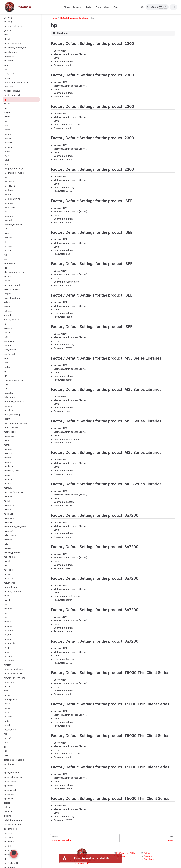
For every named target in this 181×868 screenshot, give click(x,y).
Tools (89, 8)
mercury (8, 488)
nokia (7, 712)
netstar (7, 665)
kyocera (8, 328)
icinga (7, 112)
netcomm (8, 626)
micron (7, 509)
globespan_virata (12, 43)
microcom (9, 505)
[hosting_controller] (84, 838)
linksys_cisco (10, 384)
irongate (8, 246)
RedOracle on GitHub (126, 853)
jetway (7, 281)
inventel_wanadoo (13, 225)
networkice (9, 682)
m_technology (11, 427)
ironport (8, 250)
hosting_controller (13, 95)
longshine (9, 410)
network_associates (14, 673)
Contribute (149, 859)
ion (5, 229)
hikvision (8, 86)
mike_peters (10, 535)
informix (8, 143)
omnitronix (9, 764)
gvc (6, 69)
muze (7, 596)
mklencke (9, 570)
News (99, 7)
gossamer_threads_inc (15, 48)
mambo (8, 440)
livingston (9, 393)
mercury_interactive (14, 492)
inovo (7, 164)
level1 (7, 363)
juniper (7, 294)
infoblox (8, 138)
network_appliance (13, 669)
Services (77, 8)
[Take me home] (17, 7)
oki (5, 751)
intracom (8, 216)
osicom (7, 807)
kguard (7, 315)
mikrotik (8, 540)
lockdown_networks (14, 402)
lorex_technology (12, 415)
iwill (6, 255)
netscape (8, 656)
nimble (7, 708)
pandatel (8, 846)
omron (7, 768)
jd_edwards (10, 263)
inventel (8, 220)
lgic (6, 376)
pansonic (8, 850)
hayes (7, 78)
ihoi (6, 121)
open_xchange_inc (13, 777)
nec (6, 617)
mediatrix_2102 (11, 471)
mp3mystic (9, 583)
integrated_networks (14, 173)
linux (6, 389)
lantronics (9, 341)
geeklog (8, 22)
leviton (7, 367)
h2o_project (10, 73)
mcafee (8, 458)
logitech (8, 406)
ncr (5, 613)
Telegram (148, 856)
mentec (8, 484)
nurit (6, 742)
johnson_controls (12, 285)
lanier (7, 337)
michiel (7, 501)
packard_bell (10, 829)
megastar (9, 479)
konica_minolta (11, 319)
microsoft (9, 531)
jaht (6, 259)
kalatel (7, 302)
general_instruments (14, 26)
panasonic (9, 842)
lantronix (8, 345)
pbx (6, 859)
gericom (8, 30)
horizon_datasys (12, 91)
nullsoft (7, 738)
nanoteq (8, 609)
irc (5, 242)
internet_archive (12, 199)
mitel (6, 565)
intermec (8, 194)
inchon (7, 130)
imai (6, 125)
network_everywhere (14, 678)
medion (8, 475)
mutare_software (12, 591)
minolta (7, 548)
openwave (9, 794)
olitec (7, 755)
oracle (7, 803)
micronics (9, 518)
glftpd (7, 39)
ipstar (7, 233)
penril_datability (12, 863)
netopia (8, 648)
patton (7, 855)
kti (5, 324)
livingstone (9, 397)
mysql (7, 600)
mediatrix (8, 466)
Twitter (147, 853)
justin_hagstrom (12, 298)
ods (6, 747)
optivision (9, 799)
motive (7, 574)
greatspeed (10, 56)
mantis (7, 445)
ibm (6, 108)
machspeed (10, 432)
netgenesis (9, 643)
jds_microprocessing (14, 272)
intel (6, 177)
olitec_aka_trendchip (14, 760)
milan (7, 544)
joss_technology (12, 289)
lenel (6, 358)
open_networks (12, 773)
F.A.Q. (115, 7)
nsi (5, 734)
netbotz (8, 622)
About (67, 7)
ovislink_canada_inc (14, 820)
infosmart (9, 147)
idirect (7, 117)
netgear (8, 639)
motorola (8, 578)
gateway (8, 17)
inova (7, 160)
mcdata (8, 462)
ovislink (8, 816)
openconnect (10, 781)
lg (5, 371)
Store (107, 7)
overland (8, 811)
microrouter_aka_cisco (15, 527)
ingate (7, 156)
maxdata (8, 453)
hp (5, 99)
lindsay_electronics (13, 380)
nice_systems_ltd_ (13, 699)
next (6, 691)
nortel (7, 721)
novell (7, 725)
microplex (9, 522)
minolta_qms (10, 557)
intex (6, 212)
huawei (7, 104)
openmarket (10, 790)
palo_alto (8, 837)
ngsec (7, 695)
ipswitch (8, 238)
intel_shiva (9, 181)
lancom (7, 332)
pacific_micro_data (13, 824)
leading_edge (11, 354)
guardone (9, 61)
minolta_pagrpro (12, 553)
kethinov (8, 311)
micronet (8, 514)
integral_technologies (14, 169)
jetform (7, 276)
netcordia (9, 630)
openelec (8, 786)
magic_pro (9, 436)
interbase (8, 190)
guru (6, 65)
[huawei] (148, 838)
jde (5, 268)
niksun (7, 704)
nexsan (7, 686)
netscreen (9, 660)
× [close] (118, 858)
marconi (8, 449)
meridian (8, 496)
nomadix (8, 717)
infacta (7, 134)
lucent (7, 419)
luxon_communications (15, 423)
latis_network (10, 350)
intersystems (10, 207)
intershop (9, 203)
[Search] (157, 7)
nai (5, 604)
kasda (7, 307)
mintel (7, 561)
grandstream (10, 52)
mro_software (11, 587)
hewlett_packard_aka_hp (16, 82)
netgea (7, 635)
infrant (7, 151)
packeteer (9, 833)
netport (7, 652)
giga (6, 35)
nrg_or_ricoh (10, 730)
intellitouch (9, 186)
